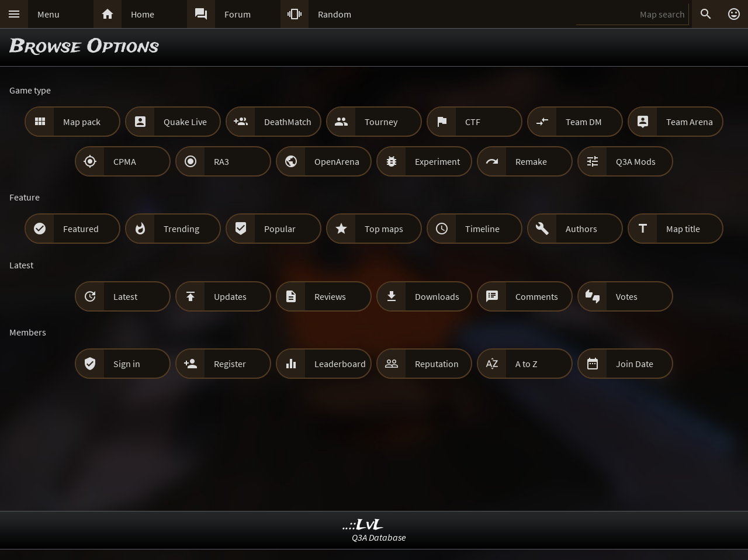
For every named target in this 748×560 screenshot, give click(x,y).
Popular (280, 229)
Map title (683, 229)
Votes (627, 296)
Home (143, 14)
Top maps (384, 229)
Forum (238, 14)
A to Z (527, 364)
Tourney (381, 122)
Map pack (82, 122)
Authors (581, 229)
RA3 (221, 161)
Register (230, 364)
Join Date (635, 364)
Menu (49, 14)
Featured (81, 229)
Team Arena (690, 122)
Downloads (437, 296)
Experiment (437, 161)
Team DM (584, 122)
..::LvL (363, 525)
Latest (125, 296)
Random (335, 14)
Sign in (127, 364)
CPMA (125, 161)
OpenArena (337, 161)
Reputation (437, 364)
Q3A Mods (636, 161)
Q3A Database (379, 537)
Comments (537, 296)
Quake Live (185, 122)
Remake (531, 161)
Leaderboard (340, 364)
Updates (230, 296)
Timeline (482, 229)
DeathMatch (288, 122)
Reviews (330, 296)
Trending (181, 229)
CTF (473, 122)
